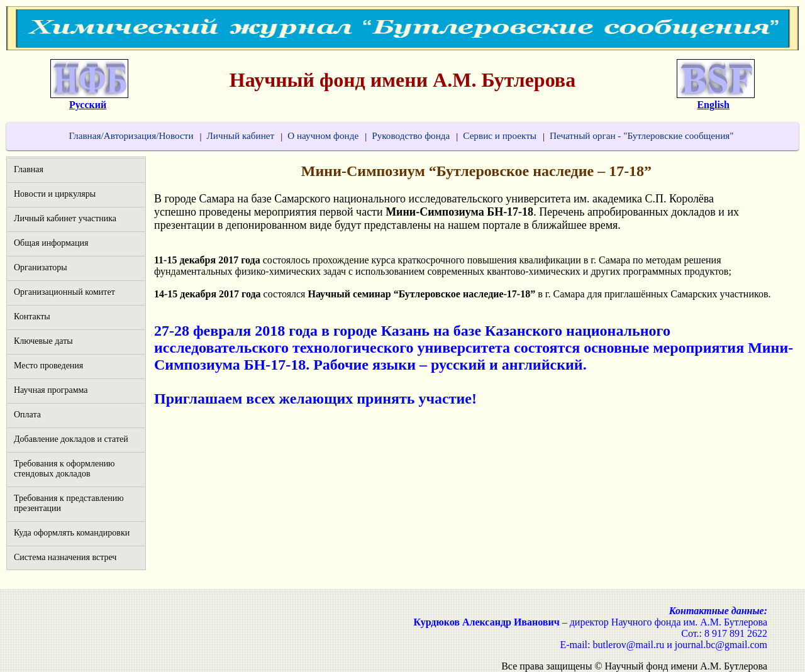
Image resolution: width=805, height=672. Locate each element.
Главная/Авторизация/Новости (131, 135)
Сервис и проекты (500, 135)
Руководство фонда (411, 135)
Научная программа (51, 390)
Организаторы (41, 267)
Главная (29, 169)
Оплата (27, 415)
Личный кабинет (241, 135)
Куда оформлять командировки (72, 533)
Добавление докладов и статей (71, 439)
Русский (88, 105)
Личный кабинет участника (65, 218)
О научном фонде (323, 135)
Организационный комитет (64, 292)
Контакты (32, 317)
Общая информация (51, 243)
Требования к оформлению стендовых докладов (64, 469)
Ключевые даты (43, 341)
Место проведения (48, 366)
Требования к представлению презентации (69, 503)
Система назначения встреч (65, 557)
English (713, 105)
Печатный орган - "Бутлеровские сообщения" (641, 135)
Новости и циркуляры (55, 194)
